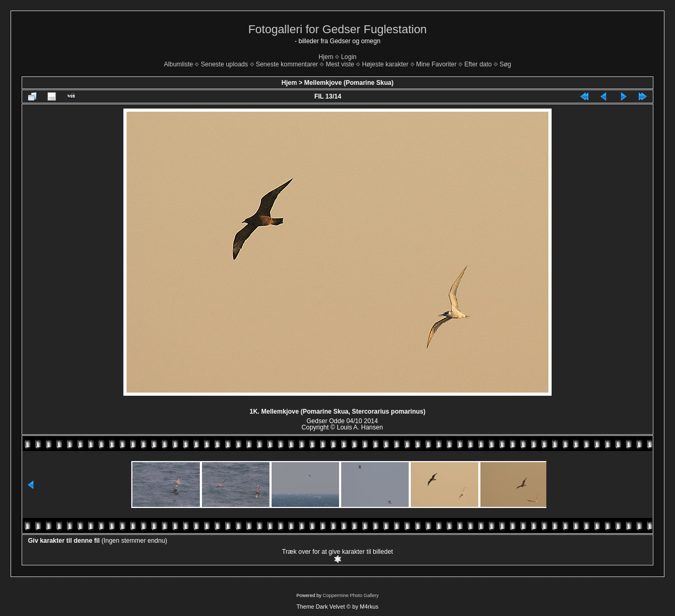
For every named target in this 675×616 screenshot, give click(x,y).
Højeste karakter (385, 64)
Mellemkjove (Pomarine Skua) (349, 83)
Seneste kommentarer (287, 64)
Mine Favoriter (436, 64)
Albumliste (179, 64)
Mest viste (340, 64)
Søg (505, 64)
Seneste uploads (224, 64)
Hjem (326, 57)
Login (349, 57)
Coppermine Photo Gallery (351, 595)
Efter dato (478, 64)
